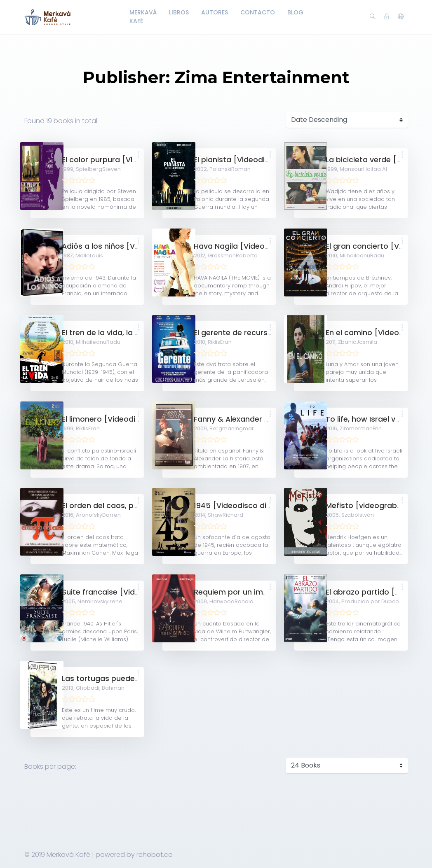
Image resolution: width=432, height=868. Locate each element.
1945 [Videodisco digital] (240, 506)
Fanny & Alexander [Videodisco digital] (266, 419)
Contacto (258, 12)
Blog (295, 12)
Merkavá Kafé (143, 17)
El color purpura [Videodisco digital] (129, 160)
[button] (401, 17)
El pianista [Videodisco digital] (250, 160)
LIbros (179, 12)
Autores (215, 12)
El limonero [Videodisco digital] (120, 419)
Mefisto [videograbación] (373, 506)
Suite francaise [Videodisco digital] (128, 592)
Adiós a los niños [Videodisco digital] (131, 246)
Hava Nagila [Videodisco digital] (254, 246)
